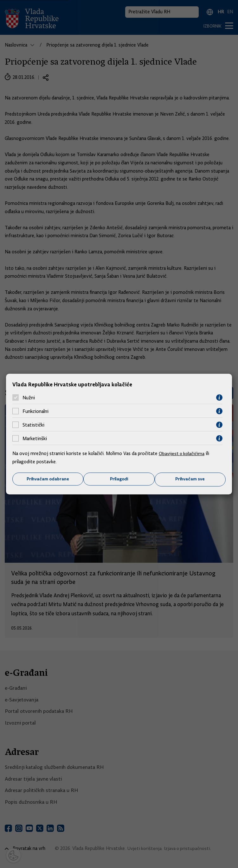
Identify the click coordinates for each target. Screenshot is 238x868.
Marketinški (35, 438)
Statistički (33, 425)
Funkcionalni (35, 411)
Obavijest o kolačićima (183, 453)
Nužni (29, 397)
